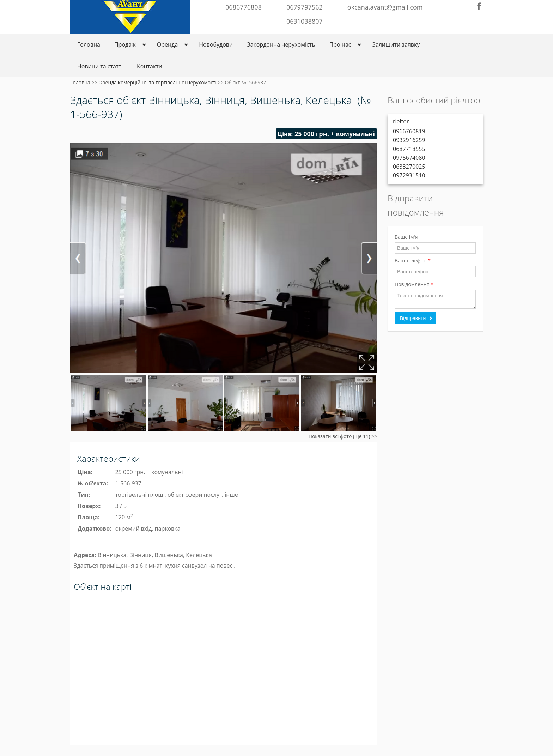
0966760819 (409, 131)
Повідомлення (414, 284)
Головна (89, 44)
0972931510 (409, 175)
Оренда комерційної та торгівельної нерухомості (157, 82)
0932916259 (409, 140)
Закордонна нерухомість (281, 44)
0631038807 (305, 21)
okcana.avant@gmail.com (385, 7)
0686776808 (244, 7)
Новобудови (216, 44)
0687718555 (409, 149)
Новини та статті (100, 66)
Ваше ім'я (406, 237)
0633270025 (409, 167)
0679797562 (305, 7)
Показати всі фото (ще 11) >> (343, 436)
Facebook (479, 6)
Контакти (150, 66)
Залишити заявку (396, 44)
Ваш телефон (413, 261)
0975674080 (409, 158)
